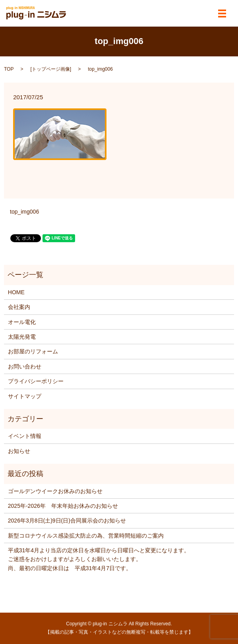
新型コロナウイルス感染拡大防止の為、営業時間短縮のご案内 (86, 536)
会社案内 (19, 307)
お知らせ (19, 451)
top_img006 (24, 212)
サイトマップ (25, 396)
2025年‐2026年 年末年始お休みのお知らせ (63, 506)
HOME (16, 292)
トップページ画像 (51, 69)
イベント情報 (25, 436)
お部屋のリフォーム (33, 351)
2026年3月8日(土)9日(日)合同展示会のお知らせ (67, 521)
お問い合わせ (25, 366)
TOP (9, 69)
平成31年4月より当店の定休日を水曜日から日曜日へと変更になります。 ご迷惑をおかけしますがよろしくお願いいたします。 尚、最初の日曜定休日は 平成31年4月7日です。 (99, 559)
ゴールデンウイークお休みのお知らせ (55, 491)
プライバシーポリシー (36, 381)
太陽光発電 (22, 337)
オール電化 (22, 322)
